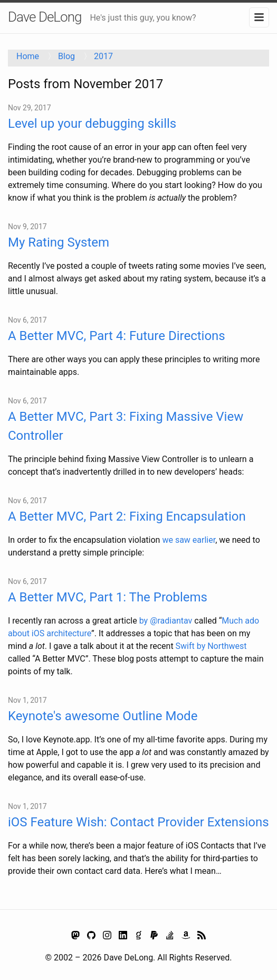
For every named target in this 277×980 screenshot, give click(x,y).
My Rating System (59, 242)
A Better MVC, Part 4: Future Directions (117, 336)
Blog (66, 56)
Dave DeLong (45, 17)
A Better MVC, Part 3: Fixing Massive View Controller (126, 426)
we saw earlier (189, 540)
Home (28, 56)
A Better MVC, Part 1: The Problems (108, 597)
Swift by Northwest (211, 646)
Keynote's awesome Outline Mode (103, 716)
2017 (103, 56)
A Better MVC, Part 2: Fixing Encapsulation (127, 516)
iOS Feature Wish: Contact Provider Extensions (138, 822)
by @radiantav (166, 621)
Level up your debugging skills (92, 124)
